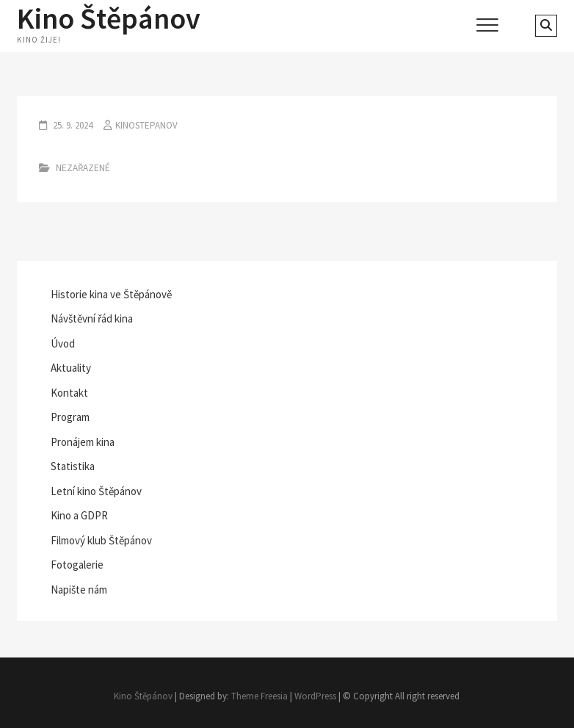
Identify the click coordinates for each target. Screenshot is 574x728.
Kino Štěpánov (109, 18)
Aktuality (71, 368)
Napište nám (79, 590)
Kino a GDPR (79, 515)
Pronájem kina (83, 442)
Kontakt (69, 393)
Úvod (63, 343)
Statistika (73, 466)
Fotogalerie (77, 565)
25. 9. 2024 (72, 125)
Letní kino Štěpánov (96, 491)
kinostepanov (146, 125)
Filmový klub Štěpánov (101, 540)
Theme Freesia (259, 696)
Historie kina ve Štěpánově (111, 294)
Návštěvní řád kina (92, 318)
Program (70, 417)
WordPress (315, 696)
